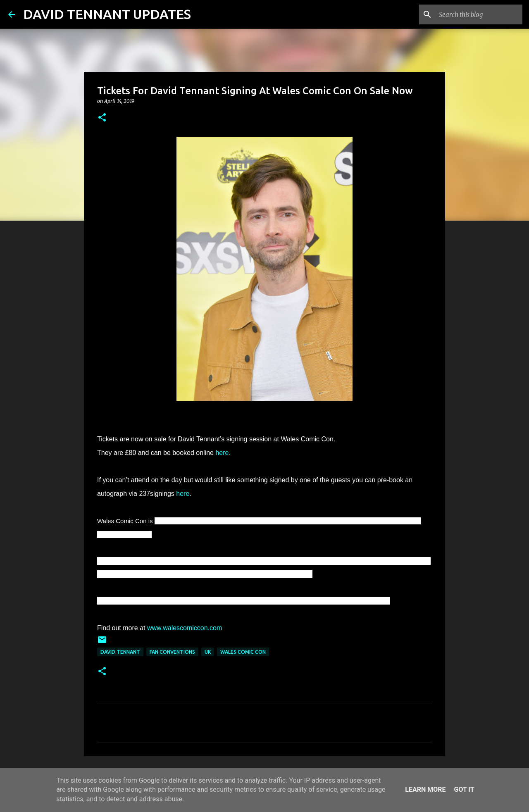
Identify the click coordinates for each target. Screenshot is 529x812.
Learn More (425, 789)
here (183, 494)
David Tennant (120, 652)
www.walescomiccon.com (185, 628)
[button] (102, 118)
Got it (464, 789)
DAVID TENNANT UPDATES (107, 14)
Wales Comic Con (243, 652)
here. (223, 453)
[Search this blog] (479, 14)
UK (208, 652)
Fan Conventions (172, 652)
